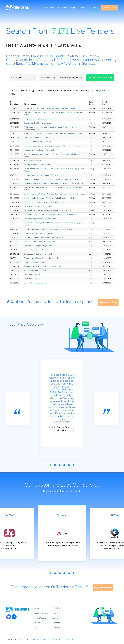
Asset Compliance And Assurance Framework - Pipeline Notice (48, 202)
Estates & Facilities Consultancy (36, 270)
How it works (62, 8)
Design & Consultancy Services (36, 283)
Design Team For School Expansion (37, 138)
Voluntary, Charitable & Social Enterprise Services (42, 266)
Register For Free (109, 8)
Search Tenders (48, 8)
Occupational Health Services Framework (40, 123)
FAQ (36, 628)
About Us (57, 608)
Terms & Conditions (40, 639)
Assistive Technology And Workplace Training (41, 175)
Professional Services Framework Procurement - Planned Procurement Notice (53, 183)
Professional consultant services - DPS (39, 233)
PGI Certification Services (34, 160)
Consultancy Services (32, 275)
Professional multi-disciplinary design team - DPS (42, 258)
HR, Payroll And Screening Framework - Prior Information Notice (48, 210)
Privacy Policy (56, 639)
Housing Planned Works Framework (37, 165)
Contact (81, 8)
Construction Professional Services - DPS (40, 242)
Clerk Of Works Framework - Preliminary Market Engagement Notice (50, 108)
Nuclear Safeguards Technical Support (38, 206)
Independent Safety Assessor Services (39, 119)
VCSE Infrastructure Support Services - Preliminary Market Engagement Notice (54, 133)
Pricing (72, 8)
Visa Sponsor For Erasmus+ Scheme (38, 142)
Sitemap (56, 628)
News (55, 613)
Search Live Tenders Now (100, 77)
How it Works (40, 618)
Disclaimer (69, 639)
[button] (50, 465)
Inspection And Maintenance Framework (39, 150)
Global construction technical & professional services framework (48, 229)
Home (37, 608)
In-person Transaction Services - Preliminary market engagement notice (51, 215)
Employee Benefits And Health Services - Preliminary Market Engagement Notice (55, 194)
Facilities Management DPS (34, 250)
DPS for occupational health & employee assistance (43, 237)
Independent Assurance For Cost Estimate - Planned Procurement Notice (52, 179)
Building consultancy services (35, 262)
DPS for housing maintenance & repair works (41, 219)
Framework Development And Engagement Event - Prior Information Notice (52, 146)
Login (93, 8)
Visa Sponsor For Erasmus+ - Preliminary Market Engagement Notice (50, 198)
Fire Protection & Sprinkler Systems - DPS (40, 246)
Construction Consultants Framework (38, 254)
